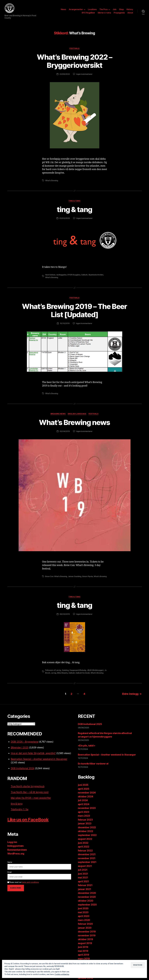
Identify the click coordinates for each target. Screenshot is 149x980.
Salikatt (84, 275)
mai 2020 (83, 912)
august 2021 (85, 866)
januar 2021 (85, 889)
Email (9, 872)
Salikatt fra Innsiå (83, 673)
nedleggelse (61, 275)
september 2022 (87, 835)
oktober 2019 (85, 939)
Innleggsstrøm (16, 846)
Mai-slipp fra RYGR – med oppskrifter (31, 798)
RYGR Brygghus (74, 275)
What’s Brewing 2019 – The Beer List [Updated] (74, 310)
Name (10, 862)
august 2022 (85, 839)
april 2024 (84, 804)
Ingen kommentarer (84, 74)
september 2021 (87, 862)
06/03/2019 (65, 614)
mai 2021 (83, 878)
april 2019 (84, 955)
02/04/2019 (65, 431)
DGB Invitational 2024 (23, 768)
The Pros (103, 9)
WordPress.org (16, 854)
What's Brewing (52, 180)
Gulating (65, 670)
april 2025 (84, 789)
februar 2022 (85, 851)
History (130, 9)
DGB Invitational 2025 (90, 724)
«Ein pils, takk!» (87, 746)
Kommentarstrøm (17, 850)
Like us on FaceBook (28, 820)
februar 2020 (85, 924)
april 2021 (83, 881)
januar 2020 (85, 928)
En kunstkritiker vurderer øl (93, 764)
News (63, 9)
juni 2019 (83, 947)
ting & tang (74, 201)
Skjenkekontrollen (96, 275)
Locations (92, 9)
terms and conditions (30, 882)
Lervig (54, 673)
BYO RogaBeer (88, 13)
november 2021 (87, 858)
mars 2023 (84, 816)
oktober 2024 (86, 797)
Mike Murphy (62, 673)
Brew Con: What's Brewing (56, 576)
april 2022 (84, 847)
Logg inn (12, 842)
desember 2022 (87, 827)
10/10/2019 (65, 323)
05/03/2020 (65, 218)
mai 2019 (83, 951)
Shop (121, 9)
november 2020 (87, 897)
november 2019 (87, 936)
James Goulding (75, 576)
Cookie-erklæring (62, 974)
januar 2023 (85, 824)
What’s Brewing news (74, 422)
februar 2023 (85, 820)
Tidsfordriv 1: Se (20, 809)
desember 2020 (87, 893)
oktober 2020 (86, 901)
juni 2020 (83, 908)
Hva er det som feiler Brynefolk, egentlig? (33, 753)
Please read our (23, 882)
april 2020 (84, 916)
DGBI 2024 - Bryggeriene (25, 742)
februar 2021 (85, 885)
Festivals (74, 48)
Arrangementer (76, 9)
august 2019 (85, 943)
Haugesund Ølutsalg (78, 670)
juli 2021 (83, 870)
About (130, 13)
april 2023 (84, 812)
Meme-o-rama (104, 13)
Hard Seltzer (50, 275)
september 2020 (87, 905)
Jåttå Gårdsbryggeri (95, 670)
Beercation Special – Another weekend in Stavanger (39, 759)
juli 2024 (83, 800)
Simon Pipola (87, 576)
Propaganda (119, 13)
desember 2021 (87, 854)
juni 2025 (83, 785)
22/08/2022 (65, 74)
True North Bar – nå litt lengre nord (30, 792)
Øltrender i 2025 (20, 748)
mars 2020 (84, 920)
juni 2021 (83, 874)
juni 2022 (83, 843)
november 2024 (87, 793)
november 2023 (87, 808)
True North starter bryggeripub (28, 786)
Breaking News (58, 414)
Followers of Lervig (53, 670)
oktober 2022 (86, 831)
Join (114, 9)
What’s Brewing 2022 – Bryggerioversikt (74, 61)
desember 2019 (87, 932)
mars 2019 (84, 959)
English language (77, 414)
